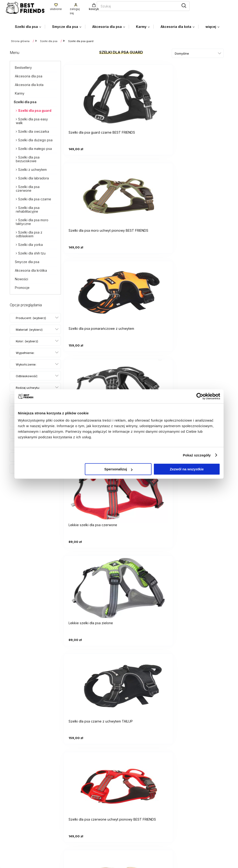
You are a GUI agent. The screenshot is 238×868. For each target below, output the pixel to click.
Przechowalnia (135, 805)
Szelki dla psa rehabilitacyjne (28, 208)
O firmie (184, 843)
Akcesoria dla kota (29, 83)
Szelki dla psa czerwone (28, 187)
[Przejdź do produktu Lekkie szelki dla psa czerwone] (147, 191)
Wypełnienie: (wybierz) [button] (25, 356)
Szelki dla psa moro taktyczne (32, 220)
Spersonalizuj (119, 469)
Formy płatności (191, 791)
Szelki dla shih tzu (32, 252)
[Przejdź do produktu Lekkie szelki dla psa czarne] (91, 191)
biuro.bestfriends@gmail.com (34, 814)
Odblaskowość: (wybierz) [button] (27, 379)
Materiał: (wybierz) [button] (29, 328)
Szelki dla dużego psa (35, 139)
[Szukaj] (131, 5)
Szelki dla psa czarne (35, 198)
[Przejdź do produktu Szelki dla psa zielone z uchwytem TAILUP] (147, 385)
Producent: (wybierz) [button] (31, 317)
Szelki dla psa (25, 101)
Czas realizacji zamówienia (200, 805)
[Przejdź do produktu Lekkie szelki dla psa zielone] (203, 191)
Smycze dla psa (27, 260)
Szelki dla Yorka (110, 733)
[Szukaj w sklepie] (87, 5)
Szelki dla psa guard (35, 109)
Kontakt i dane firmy (194, 829)
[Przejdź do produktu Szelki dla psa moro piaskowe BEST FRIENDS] (203, 288)
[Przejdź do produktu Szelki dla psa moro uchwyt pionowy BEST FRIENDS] (147, 95)
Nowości (21, 278)
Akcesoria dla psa (29, 75)
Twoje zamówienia (139, 791)
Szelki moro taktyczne (201, 729)
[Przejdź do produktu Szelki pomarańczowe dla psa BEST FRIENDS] (203, 385)
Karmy (20, 92)
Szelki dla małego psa (35, 147)
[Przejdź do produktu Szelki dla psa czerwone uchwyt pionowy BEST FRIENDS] (147, 288)
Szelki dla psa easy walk (32, 120)
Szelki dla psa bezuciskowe (28, 158)
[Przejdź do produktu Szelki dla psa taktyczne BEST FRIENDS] (91, 385)
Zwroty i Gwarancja (139, 843)
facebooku (51, 829)
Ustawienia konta (137, 798)
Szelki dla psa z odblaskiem (29, 233)
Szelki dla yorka (30, 243)
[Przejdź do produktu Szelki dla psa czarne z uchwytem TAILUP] (91, 288)
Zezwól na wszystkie (187, 469)
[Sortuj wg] (198, 52)
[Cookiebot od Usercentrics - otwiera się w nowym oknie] (200, 396)
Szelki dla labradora (33, 177)
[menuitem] (30, 25)
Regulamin (131, 836)
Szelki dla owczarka (34, 130)
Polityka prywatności (140, 829)
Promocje (22, 286)
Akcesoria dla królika (31, 269)
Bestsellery (23, 66)
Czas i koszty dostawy (197, 798)
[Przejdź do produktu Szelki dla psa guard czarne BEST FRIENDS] (91, 95)
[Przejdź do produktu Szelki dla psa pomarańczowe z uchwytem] (203, 95)
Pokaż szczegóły (197, 455)
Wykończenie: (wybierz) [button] (26, 368)
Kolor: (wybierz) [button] (27, 340)
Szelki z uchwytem (32, 168)
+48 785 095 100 (25, 822)
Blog (182, 836)
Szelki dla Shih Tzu (138, 733)
